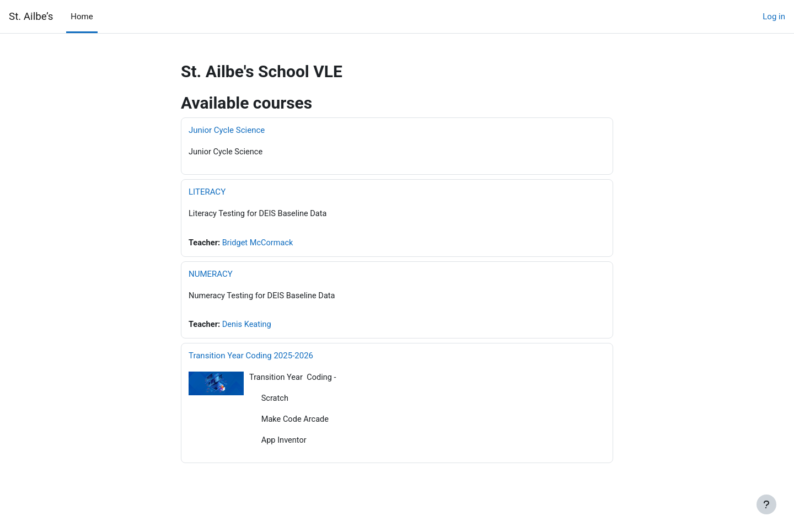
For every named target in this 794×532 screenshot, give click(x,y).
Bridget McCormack (260, 244)
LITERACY (207, 192)
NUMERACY (211, 275)
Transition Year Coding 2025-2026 (251, 358)
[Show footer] (766, 504)
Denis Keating (249, 326)
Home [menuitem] (82, 17)
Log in (774, 17)
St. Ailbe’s (31, 17)
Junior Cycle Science (227, 130)
